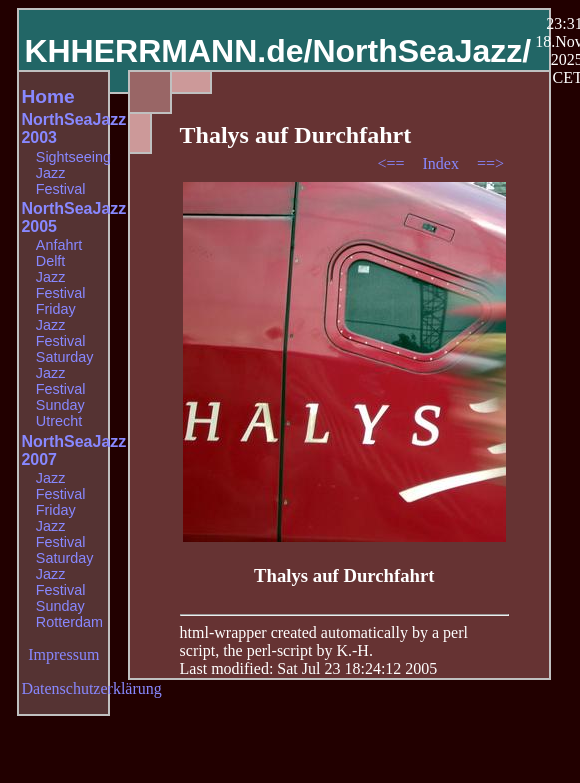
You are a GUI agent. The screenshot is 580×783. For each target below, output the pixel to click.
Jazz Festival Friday (61, 293)
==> (490, 163)
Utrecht (59, 421)
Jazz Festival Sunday (61, 389)
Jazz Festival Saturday (65, 341)
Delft (51, 261)
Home (47, 96)
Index (442, 163)
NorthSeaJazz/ (421, 51)
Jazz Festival (61, 181)
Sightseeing (73, 157)
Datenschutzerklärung (91, 688)
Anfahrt (59, 245)
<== (392, 163)
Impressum (63, 654)
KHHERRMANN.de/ (168, 51)
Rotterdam (69, 622)
